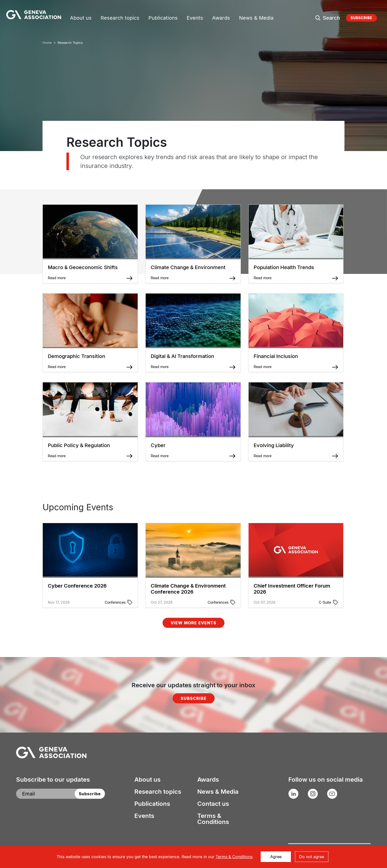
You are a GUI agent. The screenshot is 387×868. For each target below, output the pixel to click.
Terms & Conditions (213, 819)
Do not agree (312, 857)
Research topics (120, 19)
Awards (221, 19)
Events (195, 19)
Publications (163, 19)
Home (47, 43)
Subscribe (361, 18)
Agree (276, 857)
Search (331, 18)
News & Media (256, 19)
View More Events (193, 623)
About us (81, 19)
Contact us (213, 804)
